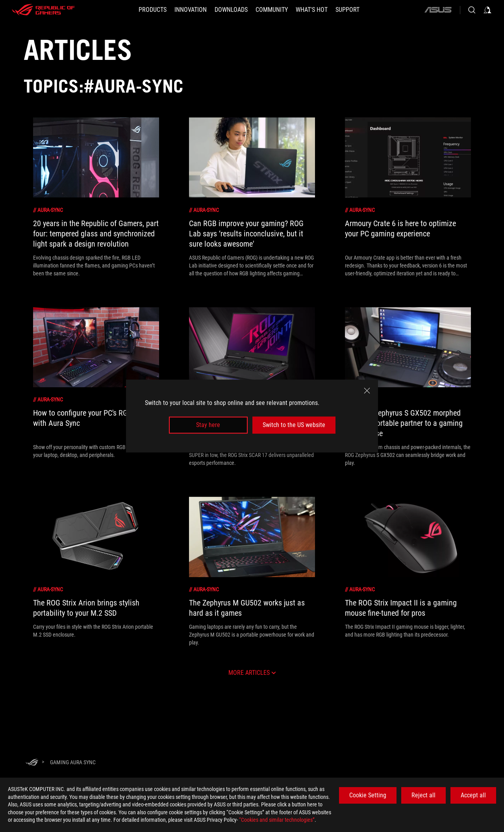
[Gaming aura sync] (73, 762)
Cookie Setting (368, 795)
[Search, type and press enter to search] (472, 10)
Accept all (473, 795)
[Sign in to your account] (487, 10)
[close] (367, 391)
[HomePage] (32, 763)
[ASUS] (438, 10)
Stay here (208, 425)
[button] (153, 10)
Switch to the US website (294, 425)
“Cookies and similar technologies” (277, 820)
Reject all (423, 795)
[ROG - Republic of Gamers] (43, 10)
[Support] (347, 10)
